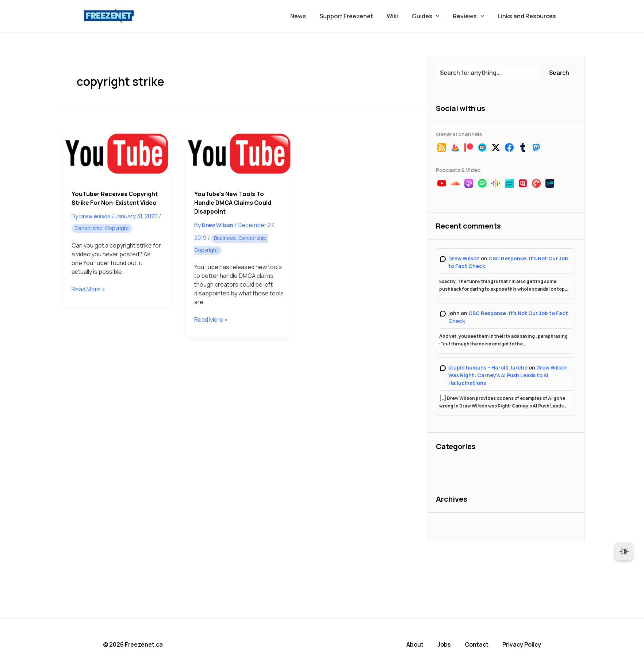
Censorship (89, 228)
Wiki (399, 16)
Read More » (88, 289)
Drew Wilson (464, 258)
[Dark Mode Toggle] (624, 551)
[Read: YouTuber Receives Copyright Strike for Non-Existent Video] (116, 154)
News (309, 16)
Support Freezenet (355, 16)
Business (225, 238)
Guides (430, 16)
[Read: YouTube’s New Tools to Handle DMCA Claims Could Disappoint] (239, 154)
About (415, 644)
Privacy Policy (522, 644)
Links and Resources (528, 16)
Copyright (117, 228)
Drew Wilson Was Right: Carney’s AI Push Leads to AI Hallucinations (508, 375)
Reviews (471, 16)
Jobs (444, 644)
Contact (477, 644)
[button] (441, 16)
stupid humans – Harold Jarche (488, 367)
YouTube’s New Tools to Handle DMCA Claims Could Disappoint (233, 203)
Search (559, 73)
